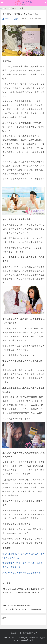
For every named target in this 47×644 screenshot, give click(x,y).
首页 (6, 8)
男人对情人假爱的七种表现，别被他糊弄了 (21, 573)
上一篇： (6, 606)
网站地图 (15, 633)
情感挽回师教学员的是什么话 (21, 606)
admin (6, 19)
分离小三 (14, 8)
